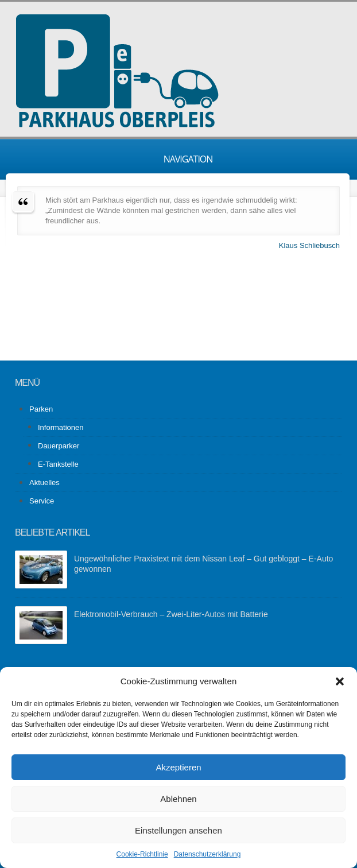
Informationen (61, 427)
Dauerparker (59, 446)
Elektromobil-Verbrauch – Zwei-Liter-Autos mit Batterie (171, 614)
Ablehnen (178, 799)
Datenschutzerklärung (207, 854)
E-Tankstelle (58, 464)
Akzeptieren (178, 767)
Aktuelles (44, 483)
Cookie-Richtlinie (142, 854)
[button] (340, 681)
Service (42, 501)
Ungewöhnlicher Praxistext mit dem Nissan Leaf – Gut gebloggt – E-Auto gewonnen (203, 564)
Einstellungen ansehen (178, 830)
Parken (41, 409)
